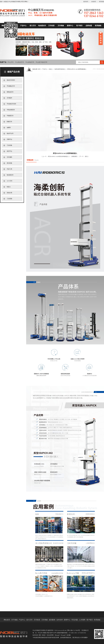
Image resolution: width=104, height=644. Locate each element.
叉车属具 (9, 157)
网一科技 (42, 635)
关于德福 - (15, 620)
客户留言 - (90, 620)
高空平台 (9, 151)
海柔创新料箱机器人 (60, 69)
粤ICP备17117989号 (74, 630)
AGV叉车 (10, 181)
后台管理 (50, 635)
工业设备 (9, 145)
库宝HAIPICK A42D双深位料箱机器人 (56, 156)
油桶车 (9, 128)
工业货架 (9, 199)
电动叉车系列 (11, 80)
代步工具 (9, 169)
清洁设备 (9, 163)
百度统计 (85, 630)
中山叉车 (11, 62)
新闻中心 (70, 26)
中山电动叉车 (20, 62)
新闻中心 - (68, 620)
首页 (39, 69)
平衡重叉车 (10, 116)
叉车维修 (61, 26)
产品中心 (23, 26)
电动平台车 (10, 133)
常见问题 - (75, 620)
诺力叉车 (33, 26)
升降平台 (9, 139)
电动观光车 (42, 26)
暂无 (84, 156)
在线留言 (94, 2)
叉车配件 (9, 98)
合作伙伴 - (60, 620)
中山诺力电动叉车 (42, 62)
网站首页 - (8, 620)
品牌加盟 (89, 26)
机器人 (9, 187)
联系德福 (102, 2)
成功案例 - (53, 620)
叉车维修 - (45, 620)
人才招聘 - (83, 620)
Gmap (63, 635)
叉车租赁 (51, 26)
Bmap (57, 635)
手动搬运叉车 (11, 86)
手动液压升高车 (11, 104)
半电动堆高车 (11, 110)
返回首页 (86, 2)
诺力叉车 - (30, 620)
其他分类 (9, 193)
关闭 (16, 40)
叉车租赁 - (38, 620)
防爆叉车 (9, 122)
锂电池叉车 (10, 92)
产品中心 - (23, 620)
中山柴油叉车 (30, 62)
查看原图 (74, 156)
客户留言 (79, 26)
